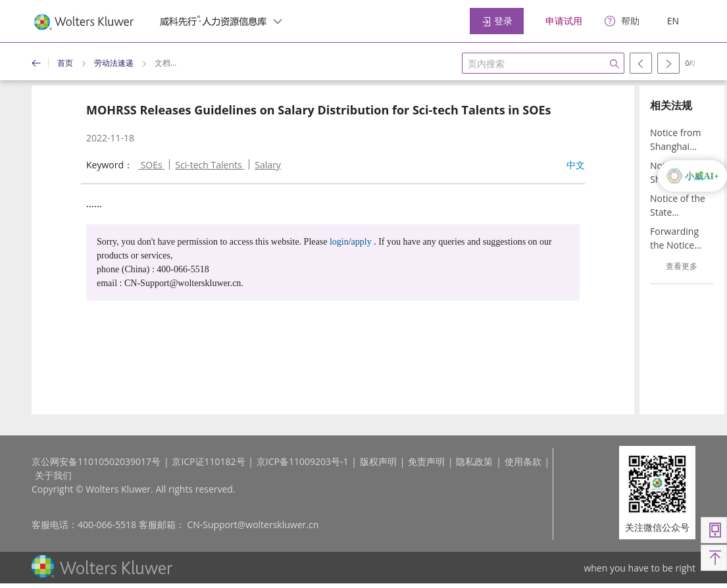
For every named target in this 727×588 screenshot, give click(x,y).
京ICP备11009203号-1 (303, 461)
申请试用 (564, 21)
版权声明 (378, 461)
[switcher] (278, 21)
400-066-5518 (107, 525)
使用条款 (523, 461)
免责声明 (426, 461)
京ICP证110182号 (208, 461)
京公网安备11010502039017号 (96, 461)
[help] (622, 21)
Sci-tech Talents (210, 165)
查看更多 (682, 266)
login (339, 242)
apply (362, 242)
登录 (497, 21)
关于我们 (53, 475)
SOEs (151, 165)
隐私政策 (474, 461)
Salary (268, 165)
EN (673, 21)
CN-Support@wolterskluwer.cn (253, 525)
